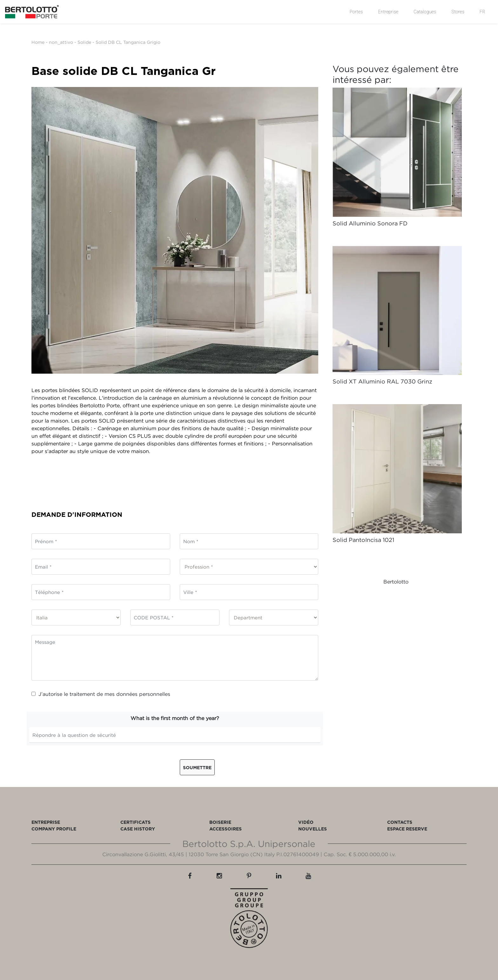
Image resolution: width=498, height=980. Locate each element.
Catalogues (425, 12)
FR (482, 12)
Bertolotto (396, 582)
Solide (84, 42)
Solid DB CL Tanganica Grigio (128, 42)
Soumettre (197, 767)
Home (38, 42)
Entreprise (388, 12)
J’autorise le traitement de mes (101, 694)
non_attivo (61, 42)
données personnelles (143, 694)
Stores (458, 12)
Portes (356, 12)
